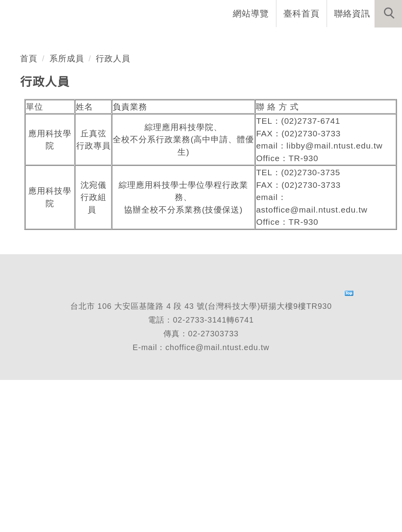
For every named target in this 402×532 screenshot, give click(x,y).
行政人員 (113, 210)
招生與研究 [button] (210, 39)
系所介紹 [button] (104, 39)
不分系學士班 (69, 121)
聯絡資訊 (352, 13)
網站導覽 (251, 13)
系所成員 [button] (155, 39)
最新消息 (376, 39)
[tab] (205, 152)
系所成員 (67, 210)
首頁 (29, 210)
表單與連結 (321, 39)
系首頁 (57, 39)
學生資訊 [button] (266, 39)
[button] (388, 14)
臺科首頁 (301, 13)
